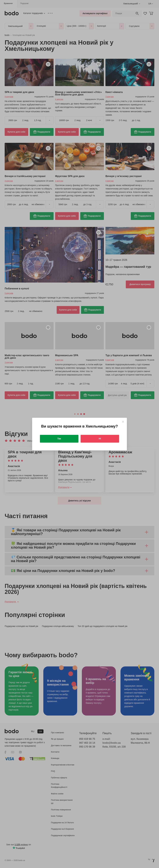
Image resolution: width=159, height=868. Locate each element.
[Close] (123, 422)
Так (59, 439)
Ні (100, 439)
